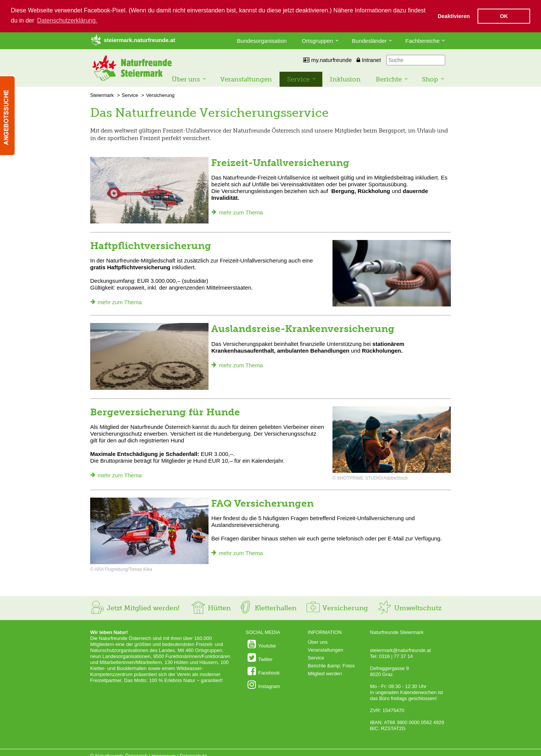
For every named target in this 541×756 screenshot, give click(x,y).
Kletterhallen (267, 608)
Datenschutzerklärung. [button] (67, 20)
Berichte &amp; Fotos (331, 665)
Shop (430, 79)
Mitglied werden (325, 673)
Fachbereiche (422, 40)
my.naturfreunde (327, 60)
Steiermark (102, 95)
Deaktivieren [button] (454, 16)
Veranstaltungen (246, 79)
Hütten (211, 608)
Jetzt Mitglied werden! (135, 608)
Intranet (369, 60)
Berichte (389, 79)
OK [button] (504, 16)
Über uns (186, 79)
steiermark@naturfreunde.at (400, 650)
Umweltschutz (409, 608)
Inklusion (345, 79)
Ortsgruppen (317, 40)
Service (298, 79)
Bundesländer (369, 40)
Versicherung (160, 95)
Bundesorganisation (262, 40)
